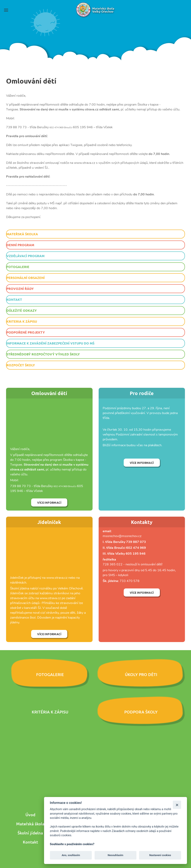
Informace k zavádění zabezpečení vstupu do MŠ (50, 343)
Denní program (20, 245)
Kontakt (14, 299)
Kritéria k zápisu (50, 712)
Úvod (30, 815)
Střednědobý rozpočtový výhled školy (43, 354)
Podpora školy (141, 712)
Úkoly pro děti (141, 674)
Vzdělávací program (25, 256)
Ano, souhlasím (71, 855)
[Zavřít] (177, 805)
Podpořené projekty (26, 332)
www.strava (55, 578)
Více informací (49, 502)
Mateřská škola (30, 824)
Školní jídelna (30, 833)
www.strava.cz (50, 598)
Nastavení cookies (160, 855)
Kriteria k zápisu (22, 321)
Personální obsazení (26, 278)
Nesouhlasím (116, 855)
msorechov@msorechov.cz (122, 536)
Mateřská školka (22, 234)
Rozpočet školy (21, 365)
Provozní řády (20, 289)
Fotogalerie (18, 267)
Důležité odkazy (22, 310)
